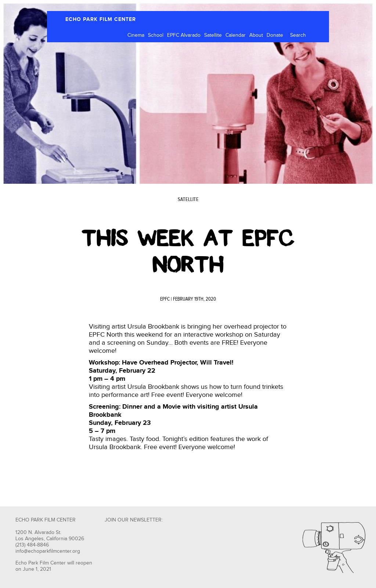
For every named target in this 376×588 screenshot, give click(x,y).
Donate (275, 35)
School (156, 35)
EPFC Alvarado (184, 35)
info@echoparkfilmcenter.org (48, 551)
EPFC (165, 299)
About (256, 35)
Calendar (236, 35)
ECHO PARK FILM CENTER (101, 19)
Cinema (136, 35)
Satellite (213, 35)
